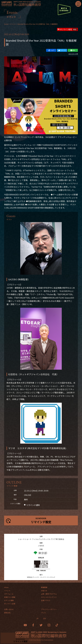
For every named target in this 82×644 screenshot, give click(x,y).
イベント (7, 591)
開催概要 (44, 587)
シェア (51, 50)
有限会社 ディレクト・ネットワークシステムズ (41, 577)
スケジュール (9, 594)
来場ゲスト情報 (10, 597)
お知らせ (44, 591)
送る (73, 50)
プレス (43, 613)
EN (45, 618)
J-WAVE (41, 546)
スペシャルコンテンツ (49, 597)
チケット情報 (9, 600)
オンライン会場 (10, 604)
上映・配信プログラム (49, 594)
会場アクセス (46, 600)
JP (37, 618)
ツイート (62, 50)
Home (6, 587)
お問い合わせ (9, 609)
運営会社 (7, 613)
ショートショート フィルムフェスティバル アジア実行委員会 (41, 539)
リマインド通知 (33, 505)
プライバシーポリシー (49, 609)
